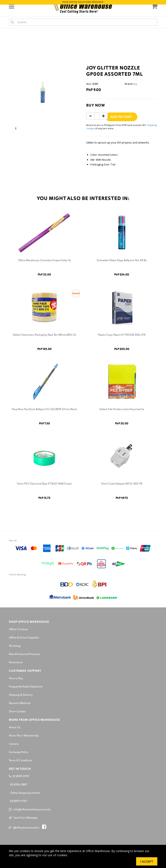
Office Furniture (18, 629)
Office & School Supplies (24, 638)
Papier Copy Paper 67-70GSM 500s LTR (122, 335)
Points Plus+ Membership (24, 736)
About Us (15, 727)
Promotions (16, 663)
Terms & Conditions (21, 761)
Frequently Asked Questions (26, 687)
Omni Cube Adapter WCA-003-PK (122, 484)
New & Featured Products (24, 654)
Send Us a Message (23, 818)
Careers (14, 744)
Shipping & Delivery (21, 695)
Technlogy (15, 646)
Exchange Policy (19, 752)
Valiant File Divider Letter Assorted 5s (122, 409)
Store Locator (17, 712)
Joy (135, 84)
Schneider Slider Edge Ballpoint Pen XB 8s (122, 260)
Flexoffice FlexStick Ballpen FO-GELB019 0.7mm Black (44, 409)
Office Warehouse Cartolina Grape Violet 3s (44, 260)
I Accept (147, 861)
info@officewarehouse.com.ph (30, 810)
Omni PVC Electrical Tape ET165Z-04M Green (44, 484)
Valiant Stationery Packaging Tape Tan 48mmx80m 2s (44, 335)
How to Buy (16, 678)
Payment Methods (20, 703)
